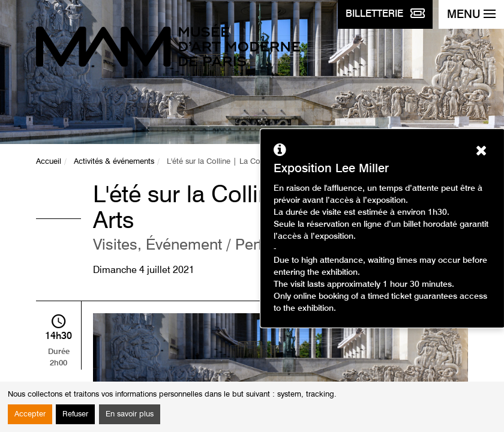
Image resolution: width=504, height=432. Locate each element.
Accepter (30, 414)
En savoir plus (130, 414)
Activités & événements (114, 162)
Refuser (75, 414)
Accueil (49, 162)
